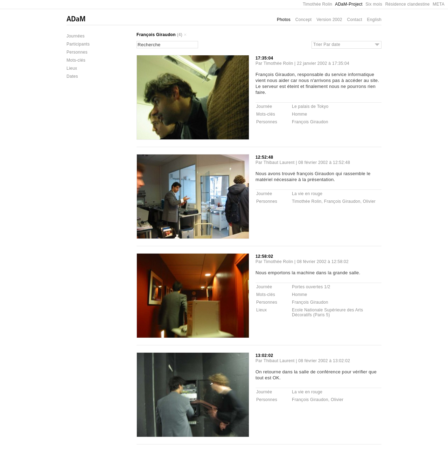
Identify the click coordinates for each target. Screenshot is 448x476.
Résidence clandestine (408, 4)
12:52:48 (264, 157)
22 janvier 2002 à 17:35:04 (323, 63)
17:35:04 (264, 58)
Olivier (369, 201)
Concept (304, 20)
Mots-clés (76, 60)
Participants (78, 44)
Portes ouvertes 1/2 (311, 287)
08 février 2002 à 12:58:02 (323, 262)
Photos (284, 20)
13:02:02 (264, 356)
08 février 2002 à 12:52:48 (324, 163)
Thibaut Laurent (279, 163)
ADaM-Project (349, 4)
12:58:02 (264, 256)
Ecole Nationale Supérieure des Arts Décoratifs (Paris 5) (327, 312)
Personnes (77, 52)
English (374, 20)
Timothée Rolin (317, 4)
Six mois (374, 4)
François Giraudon (156, 35)
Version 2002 (329, 20)
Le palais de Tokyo (310, 106)
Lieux (72, 68)
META (439, 4)
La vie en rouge (307, 194)
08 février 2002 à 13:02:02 (324, 361)
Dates (72, 76)
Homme (300, 114)
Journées (76, 36)
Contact (354, 20)
